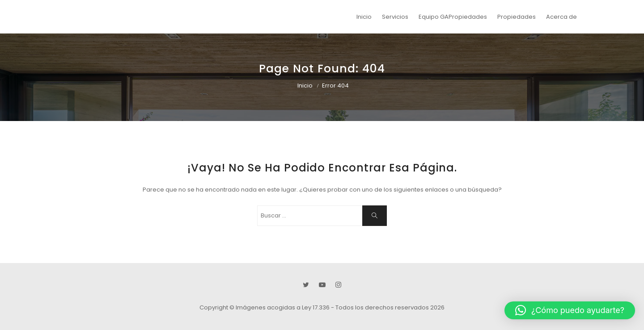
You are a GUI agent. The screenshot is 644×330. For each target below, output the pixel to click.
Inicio (364, 17)
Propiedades (517, 17)
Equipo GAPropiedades (453, 17)
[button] (570, 310)
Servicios (395, 17)
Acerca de (561, 17)
